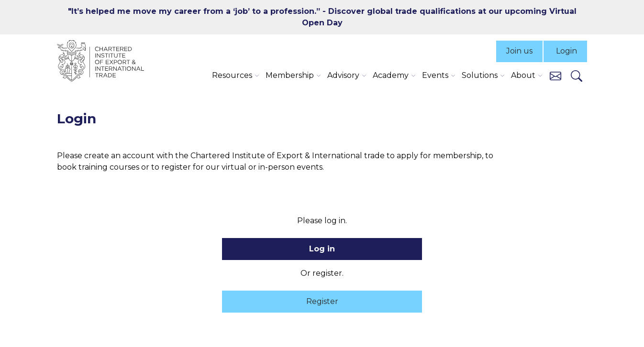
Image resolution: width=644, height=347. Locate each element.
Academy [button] (391, 75)
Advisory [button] (343, 75)
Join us (519, 51)
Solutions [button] (480, 75)
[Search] (577, 76)
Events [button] (435, 75)
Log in (322, 249)
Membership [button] (290, 75)
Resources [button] (232, 75)
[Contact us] (555, 75)
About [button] (523, 75)
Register (322, 301)
